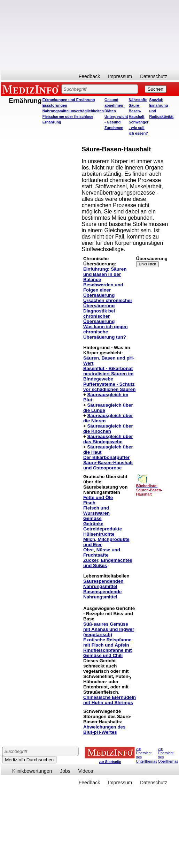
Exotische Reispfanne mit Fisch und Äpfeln (107, 642)
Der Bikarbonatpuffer (106, 457)
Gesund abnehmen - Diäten (115, 105)
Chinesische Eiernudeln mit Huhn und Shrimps (110, 700)
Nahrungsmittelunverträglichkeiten (73, 111)
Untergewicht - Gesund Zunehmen (116, 122)
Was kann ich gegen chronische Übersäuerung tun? (106, 332)
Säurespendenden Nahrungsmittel (103, 584)
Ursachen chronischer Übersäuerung (108, 303)
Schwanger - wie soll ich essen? (139, 128)
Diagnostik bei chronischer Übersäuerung (99, 316)
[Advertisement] (84, 35)
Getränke (93, 524)
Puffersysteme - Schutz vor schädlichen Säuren (109, 387)
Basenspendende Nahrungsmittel (102, 594)
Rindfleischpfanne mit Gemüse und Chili (107, 653)
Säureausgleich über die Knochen (108, 429)
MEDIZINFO (32, 89)
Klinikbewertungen (32, 771)
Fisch (89, 503)
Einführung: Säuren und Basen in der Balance (105, 274)
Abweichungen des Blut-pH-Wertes (104, 730)
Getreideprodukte (103, 529)
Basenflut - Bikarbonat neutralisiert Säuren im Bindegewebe (108, 374)
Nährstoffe (138, 100)
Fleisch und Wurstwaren (96, 511)
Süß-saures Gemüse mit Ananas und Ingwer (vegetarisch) (109, 629)
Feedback (89, 76)
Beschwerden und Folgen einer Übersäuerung (103, 290)
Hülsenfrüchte (99, 534)
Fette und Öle (98, 497)
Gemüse (92, 518)
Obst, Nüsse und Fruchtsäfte (102, 552)
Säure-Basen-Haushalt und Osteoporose (108, 465)
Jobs (65, 771)
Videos (86, 771)
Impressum (120, 76)
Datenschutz (154, 76)
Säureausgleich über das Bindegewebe (108, 439)
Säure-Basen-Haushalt (137, 111)
